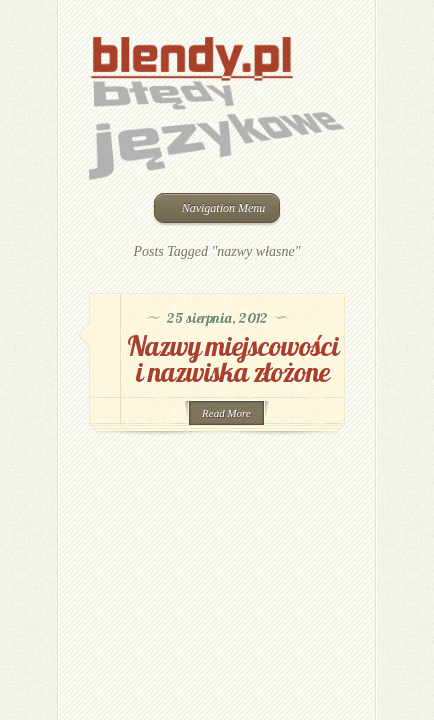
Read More (226, 413)
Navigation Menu (215, 208)
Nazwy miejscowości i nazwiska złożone (233, 358)
